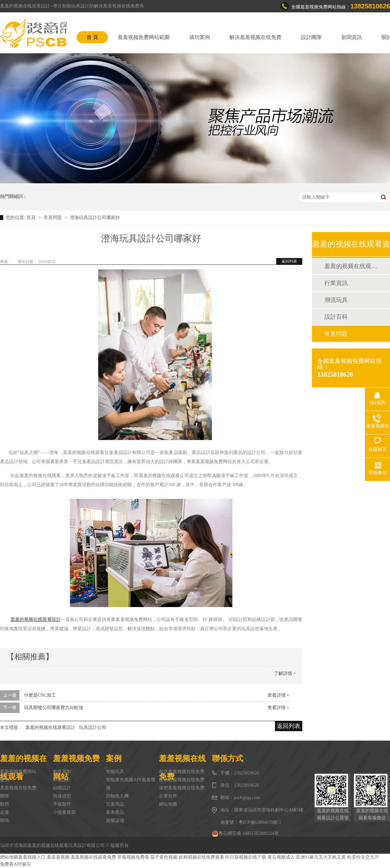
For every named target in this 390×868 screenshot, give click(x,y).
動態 (5, 804)
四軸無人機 (117, 796)
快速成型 (62, 796)
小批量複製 (64, 812)
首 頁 (92, 37)
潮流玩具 (336, 300)
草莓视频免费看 (133, 857)
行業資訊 (336, 283)
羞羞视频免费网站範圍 (144, 37)
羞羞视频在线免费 (18, 788)
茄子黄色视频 (164, 857)
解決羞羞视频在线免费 (255, 37)
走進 (5, 812)
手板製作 (62, 804)
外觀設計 (62, 780)
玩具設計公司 (93, 727)
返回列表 (289, 261)
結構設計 (62, 788)
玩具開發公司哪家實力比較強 (54, 708)
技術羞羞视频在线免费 (182, 780)
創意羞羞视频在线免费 (182, 772)
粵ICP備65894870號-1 (260, 822)
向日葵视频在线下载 (246, 857)
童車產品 (115, 812)
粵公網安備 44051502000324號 (245, 834)
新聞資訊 (352, 37)
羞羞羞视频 (58, 857)
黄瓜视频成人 (281, 857)
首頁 (32, 218)
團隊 (5, 796)
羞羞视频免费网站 (18, 772)
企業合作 (168, 796)
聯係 (5, 820)
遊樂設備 (115, 820)
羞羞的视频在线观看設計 (50, 727)
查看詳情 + (278, 695)
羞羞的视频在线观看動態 (351, 266)
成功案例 (200, 37)
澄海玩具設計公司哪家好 (95, 218)
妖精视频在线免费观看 (201, 857)
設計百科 (336, 317)
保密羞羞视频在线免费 (182, 788)
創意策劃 (62, 772)
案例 (5, 780)
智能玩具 (115, 772)
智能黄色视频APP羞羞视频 (131, 784)
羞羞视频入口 (32, 857)
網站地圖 (168, 804)
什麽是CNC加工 (40, 695)
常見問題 (53, 218)
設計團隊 (311, 37)
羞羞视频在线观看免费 (93, 857)
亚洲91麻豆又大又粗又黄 (321, 857)
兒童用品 (115, 804)
